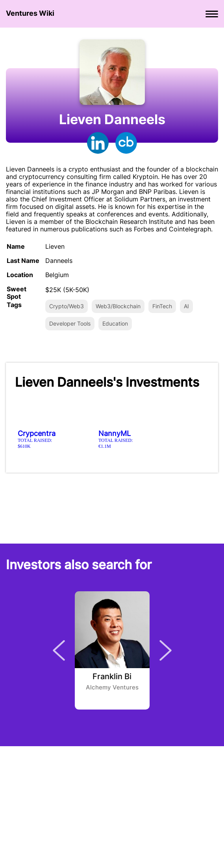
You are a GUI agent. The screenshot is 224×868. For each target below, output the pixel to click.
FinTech (162, 306)
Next (166, 650)
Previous (59, 650)
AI (186, 306)
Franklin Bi (112, 677)
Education (115, 323)
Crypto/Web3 (67, 306)
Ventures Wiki (30, 13)
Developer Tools (70, 323)
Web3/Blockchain (118, 306)
